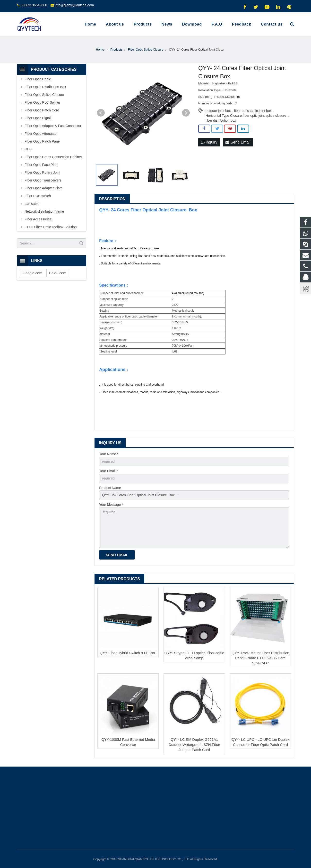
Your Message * (111, 505)
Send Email (238, 142)
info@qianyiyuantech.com (74, 5)
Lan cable (32, 204)
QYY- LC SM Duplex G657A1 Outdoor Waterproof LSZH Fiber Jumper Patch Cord (194, 745)
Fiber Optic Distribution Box (45, 87)
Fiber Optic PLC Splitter (42, 102)
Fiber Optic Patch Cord (42, 110)
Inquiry (209, 142)
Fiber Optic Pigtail (38, 118)
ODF (28, 149)
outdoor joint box (218, 111)
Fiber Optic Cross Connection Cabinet (53, 157)
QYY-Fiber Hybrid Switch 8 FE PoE (128, 653)
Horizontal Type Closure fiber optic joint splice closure (246, 116)
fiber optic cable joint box (253, 111)
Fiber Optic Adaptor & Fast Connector (53, 126)
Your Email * (108, 471)
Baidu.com (58, 273)
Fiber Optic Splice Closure (44, 95)
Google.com (32, 273)
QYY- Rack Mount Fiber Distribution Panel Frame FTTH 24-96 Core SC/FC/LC (260, 658)
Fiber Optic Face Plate (41, 165)
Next (186, 113)
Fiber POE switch (38, 196)
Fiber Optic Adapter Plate (43, 188)
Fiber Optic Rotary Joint (42, 172)
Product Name (110, 488)
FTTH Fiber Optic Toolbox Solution (51, 227)
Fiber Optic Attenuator (41, 134)
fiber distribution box (221, 120)
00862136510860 (34, 5)
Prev (101, 113)
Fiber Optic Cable (38, 79)
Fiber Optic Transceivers (43, 180)
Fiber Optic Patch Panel (43, 141)
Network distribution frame (44, 211)
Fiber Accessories (38, 219)
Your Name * (109, 454)
